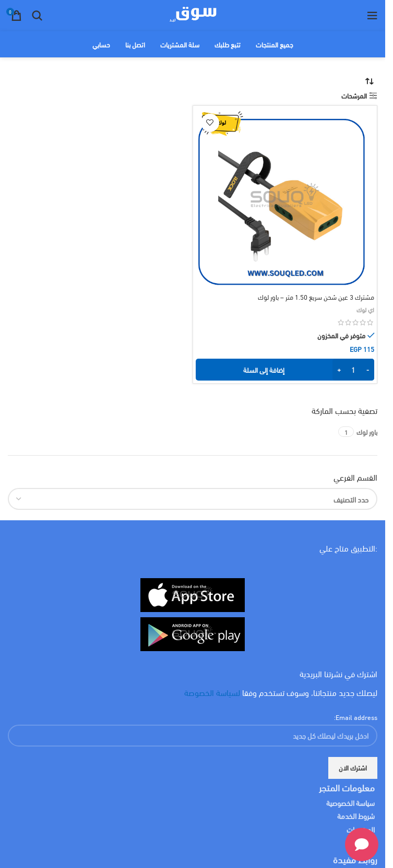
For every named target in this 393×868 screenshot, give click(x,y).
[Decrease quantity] (368, 370)
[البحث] (37, 16)
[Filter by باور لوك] (367, 432)
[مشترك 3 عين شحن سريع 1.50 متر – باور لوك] (285, 198)
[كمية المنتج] (353, 370)
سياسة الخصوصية (350, 803)
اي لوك (365, 309)
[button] (285, 370)
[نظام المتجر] (370, 81)
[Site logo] (193, 14)
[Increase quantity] (339, 370)
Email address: (356, 717)
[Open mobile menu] (372, 16)
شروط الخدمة (356, 816)
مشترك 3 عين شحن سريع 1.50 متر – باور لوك (316, 297)
